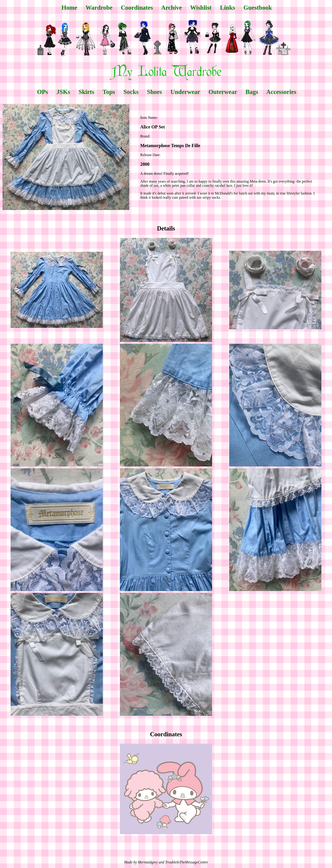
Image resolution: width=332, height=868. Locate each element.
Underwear (185, 92)
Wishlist (201, 8)
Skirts (86, 92)
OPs (43, 92)
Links (227, 8)
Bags (252, 92)
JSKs (63, 92)
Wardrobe (99, 8)
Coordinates (137, 8)
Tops (109, 92)
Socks (131, 92)
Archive (172, 8)
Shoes (154, 92)
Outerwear (223, 92)
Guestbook (258, 8)
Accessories (281, 92)
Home (69, 8)
